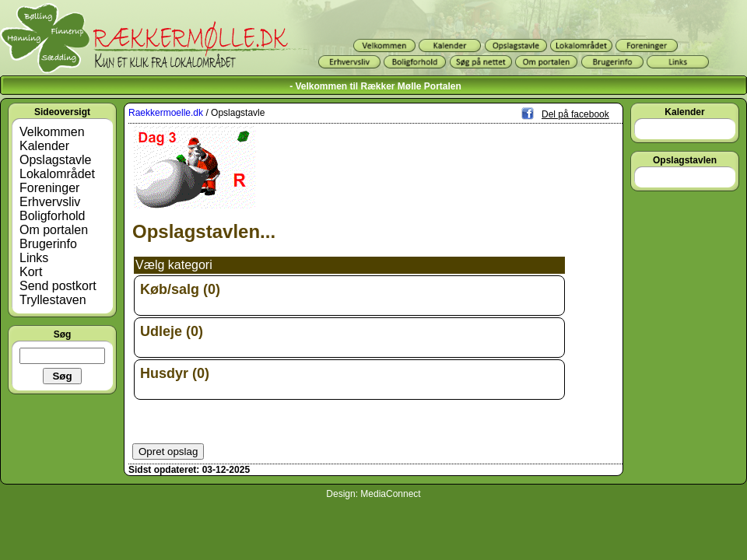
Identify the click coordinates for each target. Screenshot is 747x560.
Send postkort (58, 286)
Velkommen (52, 132)
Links (34, 258)
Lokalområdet (57, 174)
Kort (31, 272)
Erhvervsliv (50, 202)
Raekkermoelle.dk (166, 113)
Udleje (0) (172, 331)
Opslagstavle (56, 160)
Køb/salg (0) (180, 289)
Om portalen (54, 230)
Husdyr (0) (175, 373)
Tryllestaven (53, 300)
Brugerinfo (48, 244)
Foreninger (49, 188)
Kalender (44, 146)
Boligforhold (53, 216)
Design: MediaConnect (373, 494)
